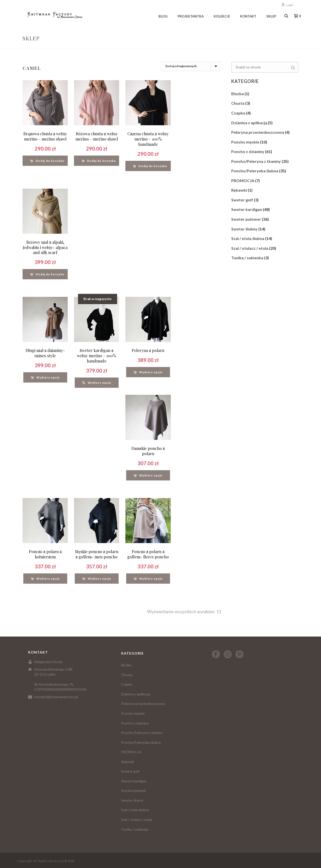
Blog (163, 16)
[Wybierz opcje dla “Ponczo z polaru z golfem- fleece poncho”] (148, 579)
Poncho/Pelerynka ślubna (255, 171)
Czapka (238, 113)
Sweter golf (242, 200)
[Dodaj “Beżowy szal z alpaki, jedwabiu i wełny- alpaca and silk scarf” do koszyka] (47, 274)
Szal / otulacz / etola (250, 248)
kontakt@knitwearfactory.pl (56, 697)
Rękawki (239, 190)
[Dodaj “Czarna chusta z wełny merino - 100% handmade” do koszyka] (150, 166)
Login (287, 5)
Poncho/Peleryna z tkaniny (256, 161)
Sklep (271, 16)
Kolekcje (222, 16)
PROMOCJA (243, 180)
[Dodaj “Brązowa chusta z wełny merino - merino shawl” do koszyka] (47, 161)
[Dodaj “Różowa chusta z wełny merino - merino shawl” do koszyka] (99, 161)
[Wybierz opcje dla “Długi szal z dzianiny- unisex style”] (45, 377)
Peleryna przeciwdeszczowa (258, 132)
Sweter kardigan (247, 209)
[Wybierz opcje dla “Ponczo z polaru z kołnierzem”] (45, 579)
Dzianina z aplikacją (249, 123)
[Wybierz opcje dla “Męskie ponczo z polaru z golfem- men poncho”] (97, 579)
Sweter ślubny (244, 229)
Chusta (238, 103)
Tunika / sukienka (247, 258)
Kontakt (248, 16)
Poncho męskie (245, 142)
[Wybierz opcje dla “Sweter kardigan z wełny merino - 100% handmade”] (97, 383)
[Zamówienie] (191, 66)
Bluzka (237, 94)
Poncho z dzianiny (248, 151)
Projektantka (191, 16)
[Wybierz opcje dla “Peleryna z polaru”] (148, 372)
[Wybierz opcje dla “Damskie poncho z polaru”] (148, 475)
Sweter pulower (246, 219)
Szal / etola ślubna (248, 238)
